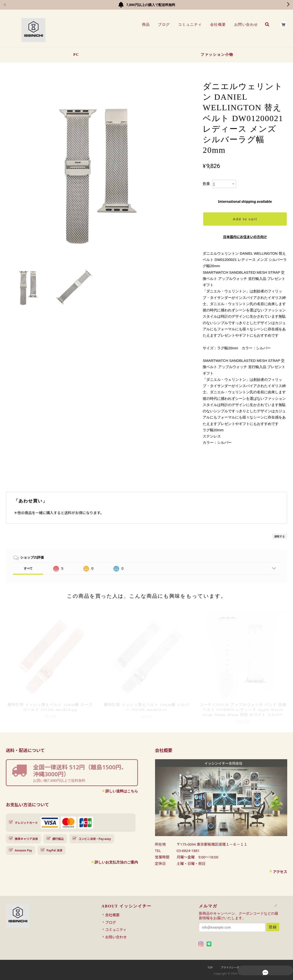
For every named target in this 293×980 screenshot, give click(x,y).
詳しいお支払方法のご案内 (116, 862)
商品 (145, 25)
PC (76, 55)
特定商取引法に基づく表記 (271, 967)
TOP (210, 967)
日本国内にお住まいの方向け (245, 237)
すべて (28, 568)
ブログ (163, 25)
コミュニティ (189, 25)
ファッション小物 (217, 55)
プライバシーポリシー (234, 967)
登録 (273, 927)
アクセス (280, 872)
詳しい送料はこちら (122, 791)
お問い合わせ (245, 25)
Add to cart (245, 219)
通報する (280, 536)
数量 (206, 184)
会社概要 (217, 25)
